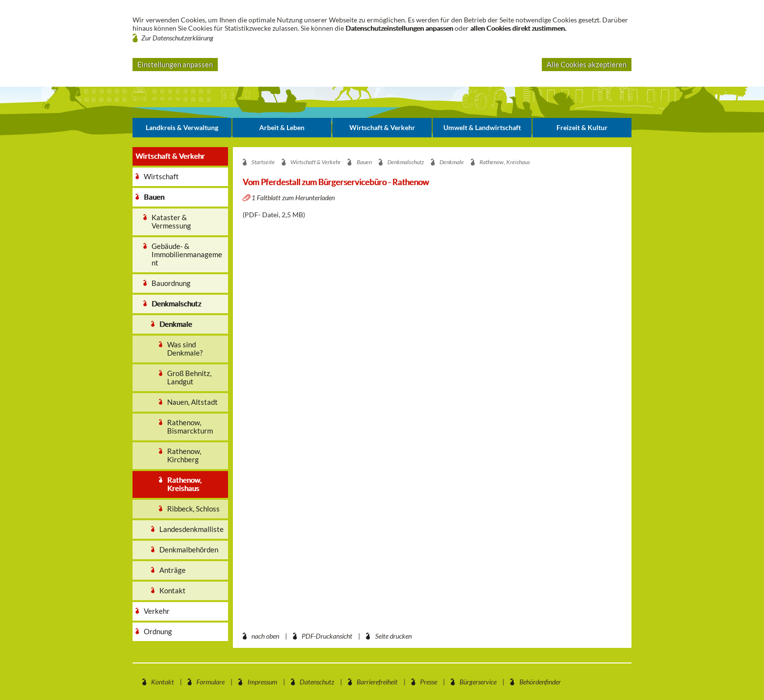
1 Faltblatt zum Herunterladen (294, 198)
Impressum (262, 682)
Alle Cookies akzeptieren (587, 64)
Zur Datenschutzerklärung (177, 38)
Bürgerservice (478, 682)
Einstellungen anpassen (175, 64)
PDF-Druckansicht (327, 636)
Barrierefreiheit (377, 682)
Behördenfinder (540, 682)
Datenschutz (317, 682)
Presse (429, 682)
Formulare (210, 682)
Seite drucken (393, 636)
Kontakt (162, 682)
